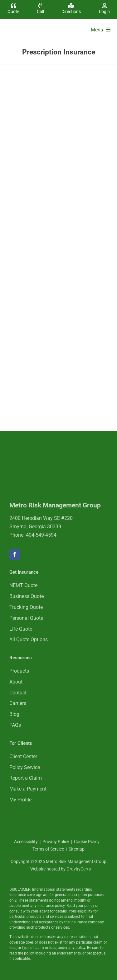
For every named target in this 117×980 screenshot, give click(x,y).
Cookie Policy (87, 842)
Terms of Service (48, 849)
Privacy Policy (56, 842)
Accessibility (26, 842)
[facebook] (15, 554)
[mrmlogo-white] (50, 453)
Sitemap (77, 849)
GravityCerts (79, 869)
